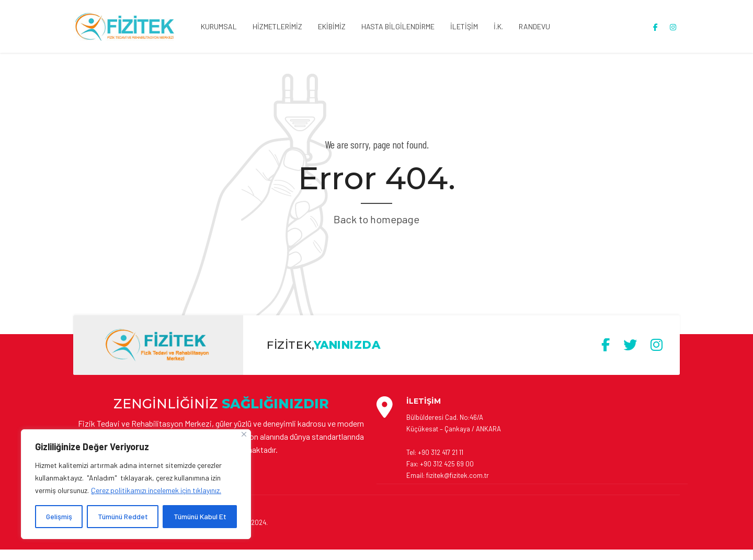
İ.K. (498, 26)
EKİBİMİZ (332, 26)
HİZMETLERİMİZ (277, 26)
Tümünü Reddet (123, 516)
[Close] (244, 434)
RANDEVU (534, 26)
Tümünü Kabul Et (200, 516)
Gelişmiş (59, 516)
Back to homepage (376, 219)
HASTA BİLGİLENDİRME (398, 26)
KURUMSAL (219, 26)
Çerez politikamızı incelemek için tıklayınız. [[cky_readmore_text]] (156, 490)
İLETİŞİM (464, 26)
